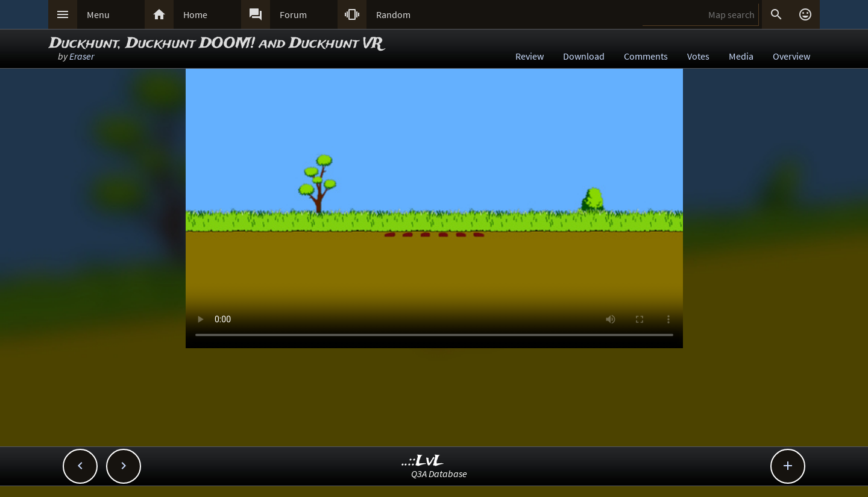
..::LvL (423, 461)
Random (393, 14)
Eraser (82, 56)
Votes (698, 56)
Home (195, 14)
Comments (646, 56)
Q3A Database (439, 474)
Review (530, 56)
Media (741, 56)
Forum (293, 14)
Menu (98, 14)
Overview (791, 56)
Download (584, 56)
